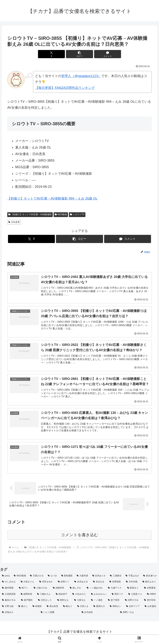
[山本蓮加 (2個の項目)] (151, 608)
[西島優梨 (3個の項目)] (67, 577)
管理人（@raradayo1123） (81, 76)
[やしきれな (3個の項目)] (9, 584)
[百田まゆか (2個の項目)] (47, 584)
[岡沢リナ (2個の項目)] (118, 596)
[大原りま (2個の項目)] (83, 608)
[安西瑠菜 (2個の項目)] (116, 584)
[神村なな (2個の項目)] (64, 602)
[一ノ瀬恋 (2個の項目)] (97, 602)
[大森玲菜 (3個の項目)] (82, 577)
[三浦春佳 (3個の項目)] (116, 577)
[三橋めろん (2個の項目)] (44, 596)
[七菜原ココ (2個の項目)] (136, 596)
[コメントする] (104, 54)
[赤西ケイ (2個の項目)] (64, 584)
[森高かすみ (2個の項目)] (10, 602)
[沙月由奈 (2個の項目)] (99, 614)
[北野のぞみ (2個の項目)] (133, 602)
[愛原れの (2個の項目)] (100, 608)
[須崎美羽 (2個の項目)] (59, 590)
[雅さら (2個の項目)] (23, 608)
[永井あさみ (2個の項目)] (82, 584)
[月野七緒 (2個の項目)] (8, 608)
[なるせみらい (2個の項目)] (99, 596)
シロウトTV (77, 214)
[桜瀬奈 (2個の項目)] (38, 608)
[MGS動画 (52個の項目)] (20, 577)
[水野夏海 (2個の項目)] (151, 590)
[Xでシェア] (55, 54)
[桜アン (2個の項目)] (24, 590)
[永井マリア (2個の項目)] (133, 608)
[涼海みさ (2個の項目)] (19, 614)
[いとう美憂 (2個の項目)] (59, 614)
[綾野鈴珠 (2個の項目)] (27, 596)
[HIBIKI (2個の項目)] (152, 596)
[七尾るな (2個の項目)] (81, 602)
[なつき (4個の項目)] (53, 577)
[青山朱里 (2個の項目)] (53, 608)
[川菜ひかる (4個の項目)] (37, 577)
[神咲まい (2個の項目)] (116, 608)
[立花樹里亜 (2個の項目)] (9, 596)
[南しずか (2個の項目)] (76, 590)
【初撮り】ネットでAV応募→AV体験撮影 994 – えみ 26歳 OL (52, 198)
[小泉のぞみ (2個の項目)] (41, 590)
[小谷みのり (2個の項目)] (80, 596)
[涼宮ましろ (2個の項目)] (46, 602)
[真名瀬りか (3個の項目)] (150, 577)
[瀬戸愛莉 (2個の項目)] (28, 602)
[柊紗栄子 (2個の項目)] (62, 596)
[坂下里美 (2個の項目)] (114, 602)
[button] (79, 54)
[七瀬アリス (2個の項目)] (115, 590)
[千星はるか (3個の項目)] (132, 577)
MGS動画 (61, 214)
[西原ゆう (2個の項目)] (134, 590)
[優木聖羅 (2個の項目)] (8, 590)
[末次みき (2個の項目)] (99, 584)
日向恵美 (14, 222)
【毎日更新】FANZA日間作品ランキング (65, 88)
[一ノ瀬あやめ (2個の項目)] (95, 590)
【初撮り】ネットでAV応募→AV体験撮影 (30, 214)
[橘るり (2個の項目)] (68, 608)
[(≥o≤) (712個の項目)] (6, 577)
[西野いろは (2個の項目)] (139, 614)
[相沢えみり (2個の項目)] (150, 584)
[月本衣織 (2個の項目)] (132, 584)
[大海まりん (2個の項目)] (28, 584)
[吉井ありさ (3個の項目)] (99, 577)
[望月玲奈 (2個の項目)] (151, 602)
